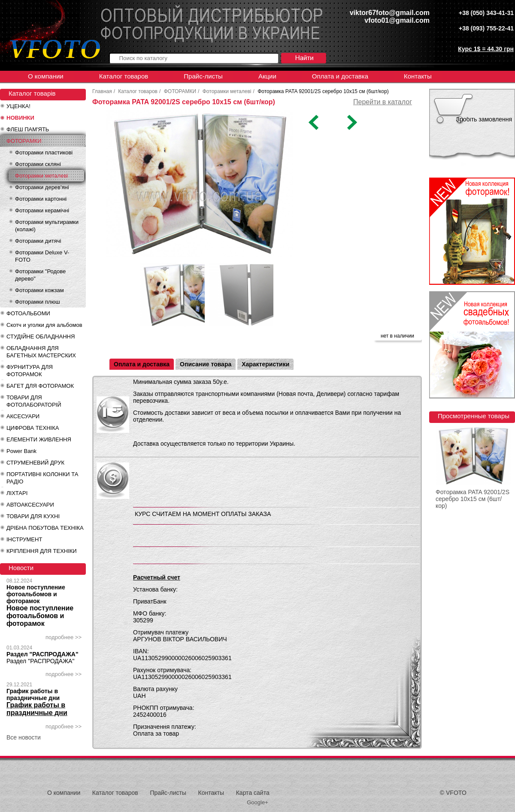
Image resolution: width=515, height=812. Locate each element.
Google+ (257, 802)
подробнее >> (64, 637)
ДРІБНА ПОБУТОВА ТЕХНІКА (45, 528)
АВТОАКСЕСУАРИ (30, 505)
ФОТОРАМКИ (24, 141)
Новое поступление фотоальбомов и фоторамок (36, 594)
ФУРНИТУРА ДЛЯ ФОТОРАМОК (30, 371)
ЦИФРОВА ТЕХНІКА (33, 428)
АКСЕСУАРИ (23, 416)
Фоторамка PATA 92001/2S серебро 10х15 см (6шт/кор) (473, 499)
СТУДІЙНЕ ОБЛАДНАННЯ (41, 337)
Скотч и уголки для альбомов (44, 325)
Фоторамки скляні (38, 164)
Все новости (24, 737)
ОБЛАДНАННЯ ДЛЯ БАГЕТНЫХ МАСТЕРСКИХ (41, 352)
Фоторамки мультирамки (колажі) (47, 226)
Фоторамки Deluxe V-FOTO (42, 256)
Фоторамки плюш (38, 302)
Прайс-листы (203, 76)
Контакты (418, 76)
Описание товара (206, 364)
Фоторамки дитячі (38, 241)
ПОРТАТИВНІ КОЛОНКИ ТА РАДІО (42, 478)
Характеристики (265, 364)
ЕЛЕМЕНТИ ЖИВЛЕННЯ (39, 439)
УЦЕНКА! (18, 106)
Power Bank (21, 451)
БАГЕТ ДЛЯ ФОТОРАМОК (40, 386)
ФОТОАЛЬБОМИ (28, 313)
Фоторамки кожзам (39, 290)
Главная (102, 91)
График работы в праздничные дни (33, 694)
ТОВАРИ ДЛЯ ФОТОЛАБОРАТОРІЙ (34, 401)
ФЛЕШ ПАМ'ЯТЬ (28, 129)
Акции (267, 76)
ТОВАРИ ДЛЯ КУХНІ (33, 516)
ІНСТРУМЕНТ (24, 539)
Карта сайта (253, 793)
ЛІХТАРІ (17, 493)
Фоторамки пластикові (44, 152)
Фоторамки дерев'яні (42, 187)
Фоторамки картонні (41, 199)
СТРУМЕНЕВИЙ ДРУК (35, 463)
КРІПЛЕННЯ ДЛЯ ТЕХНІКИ (42, 551)
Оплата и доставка (340, 76)
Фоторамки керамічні (42, 210)
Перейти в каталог (383, 102)
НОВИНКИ (20, 118)
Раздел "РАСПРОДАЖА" (42, 654)
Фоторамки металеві (41, 176)
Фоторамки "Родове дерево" (40, 275)
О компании (46, 76)
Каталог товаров (124, 76)
